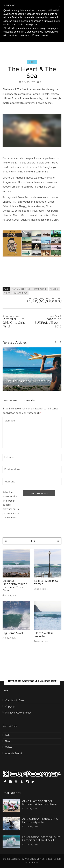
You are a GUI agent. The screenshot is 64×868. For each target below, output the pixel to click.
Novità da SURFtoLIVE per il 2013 (47, 321)
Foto (8, 735)
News (8, 741)
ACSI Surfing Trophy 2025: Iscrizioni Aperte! (40, 821)
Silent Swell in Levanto (43, 635)
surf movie (40, 289)
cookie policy (30, 25)
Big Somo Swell (13, 633)
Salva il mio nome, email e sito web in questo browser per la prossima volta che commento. (11, 505)
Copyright (11, 707)
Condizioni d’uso (14, 701)
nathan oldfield (21, 289)
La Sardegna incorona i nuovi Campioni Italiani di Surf (42, 839)
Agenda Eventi (13, 754)
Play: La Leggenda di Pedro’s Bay (29, 381)
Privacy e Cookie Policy (18, 713)
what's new (20, 293)
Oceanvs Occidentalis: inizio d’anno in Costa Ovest (15, 586)
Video (32, 62)
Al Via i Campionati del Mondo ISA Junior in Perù (40, 803)
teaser (54, 289)
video (7, 293)
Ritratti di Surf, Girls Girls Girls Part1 (17, 321)
